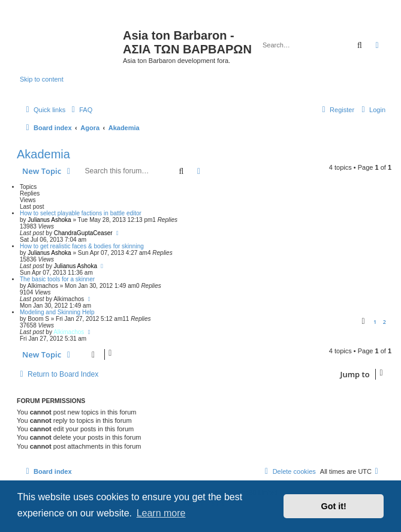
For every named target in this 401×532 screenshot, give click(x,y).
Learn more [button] (161, 513)
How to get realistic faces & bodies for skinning (82, 246)
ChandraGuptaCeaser (83, 233)
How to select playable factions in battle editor (81, 213)
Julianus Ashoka (49, 220)
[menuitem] (80, 110)
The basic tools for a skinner (57, 279)
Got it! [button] (334, 506)
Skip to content (42, 79)
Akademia (43, 154)
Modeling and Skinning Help (57, 312)
